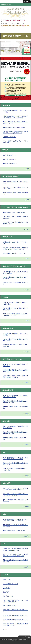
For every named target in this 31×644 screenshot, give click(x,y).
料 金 (5, 629)
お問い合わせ (7, 580)
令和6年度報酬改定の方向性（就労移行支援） (14, 438)
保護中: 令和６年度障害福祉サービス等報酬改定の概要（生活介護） (15, 314)
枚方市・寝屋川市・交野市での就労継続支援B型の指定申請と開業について (15, 550)
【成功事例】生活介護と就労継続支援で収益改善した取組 (15, 309)
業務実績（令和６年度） (10, 159)
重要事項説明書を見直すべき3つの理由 (14, 127)
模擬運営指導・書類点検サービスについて (15, 253)
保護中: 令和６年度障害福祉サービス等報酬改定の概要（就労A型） (15, 396)
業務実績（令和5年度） (9, 163)
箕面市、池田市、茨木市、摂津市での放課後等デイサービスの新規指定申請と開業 (15, 555)
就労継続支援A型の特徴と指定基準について (15, 615)
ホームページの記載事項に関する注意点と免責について (15, 500)
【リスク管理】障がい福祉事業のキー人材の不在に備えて (15, 142)
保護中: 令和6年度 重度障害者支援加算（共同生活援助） (15, 365)
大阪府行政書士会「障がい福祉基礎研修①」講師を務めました (15, 122)
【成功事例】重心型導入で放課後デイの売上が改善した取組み (15, 272)
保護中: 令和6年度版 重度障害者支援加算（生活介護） (15, 303)
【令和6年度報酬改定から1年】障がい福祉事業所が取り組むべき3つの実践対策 (15, 132)
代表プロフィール (8, 596)
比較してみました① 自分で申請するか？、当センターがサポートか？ (15, 495)
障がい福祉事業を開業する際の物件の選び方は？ (15, 194)
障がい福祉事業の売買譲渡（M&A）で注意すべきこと (15, 182)
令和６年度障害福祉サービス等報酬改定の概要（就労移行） (15, 427)
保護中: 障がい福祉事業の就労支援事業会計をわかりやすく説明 (15, 402)
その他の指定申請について (10, 584)
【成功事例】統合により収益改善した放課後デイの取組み (15, 278)
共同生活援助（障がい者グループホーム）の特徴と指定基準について (15, 601)
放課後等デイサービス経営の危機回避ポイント (15, 283)
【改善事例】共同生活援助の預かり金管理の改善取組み (15, 371)
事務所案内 (6, 592)
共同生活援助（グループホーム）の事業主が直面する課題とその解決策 (15, 376)
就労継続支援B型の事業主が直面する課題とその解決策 (15, 345)
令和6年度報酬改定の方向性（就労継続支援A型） (15, 407)
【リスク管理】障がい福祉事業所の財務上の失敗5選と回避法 (15, 223)
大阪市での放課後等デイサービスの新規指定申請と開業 (15, 561)
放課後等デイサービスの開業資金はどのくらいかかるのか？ (15, 188)
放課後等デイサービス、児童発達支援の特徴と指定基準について (15, 624)
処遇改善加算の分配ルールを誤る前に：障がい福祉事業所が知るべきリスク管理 (15, 117)
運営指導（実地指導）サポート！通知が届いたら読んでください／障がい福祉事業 (15, 248)
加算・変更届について (9, 606)
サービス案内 (7, 588)
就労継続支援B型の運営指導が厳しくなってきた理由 (15, 111)
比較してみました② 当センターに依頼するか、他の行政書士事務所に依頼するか (15, 489)
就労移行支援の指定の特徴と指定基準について (15, 611)
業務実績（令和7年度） (9, 137)
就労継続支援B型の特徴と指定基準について (15, 620)
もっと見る (26, 169)
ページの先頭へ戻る (25, 637)
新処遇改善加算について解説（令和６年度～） (15, 243)
